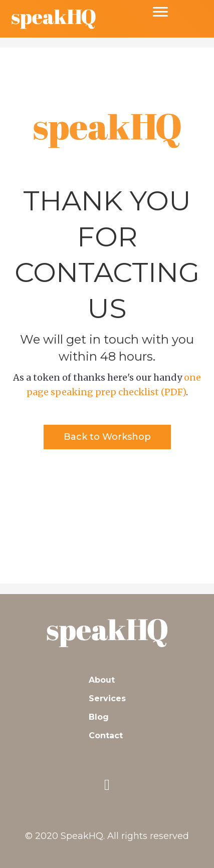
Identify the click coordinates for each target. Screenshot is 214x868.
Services (107, 698)
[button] (107, 437)
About (102, 680)
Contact (106, 736)
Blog (99, 717)
